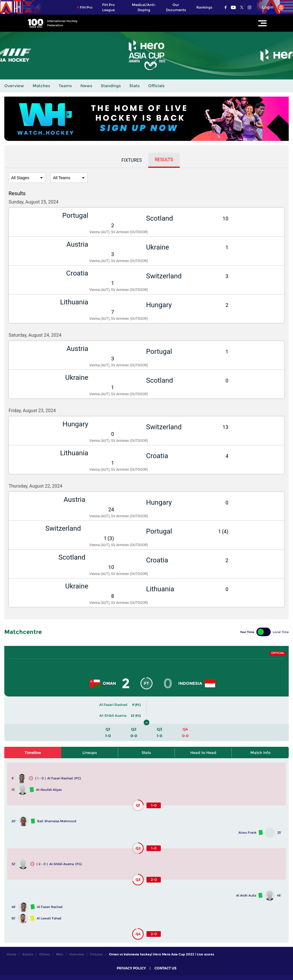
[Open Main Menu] (262, 23)
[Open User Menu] (271, 7)
